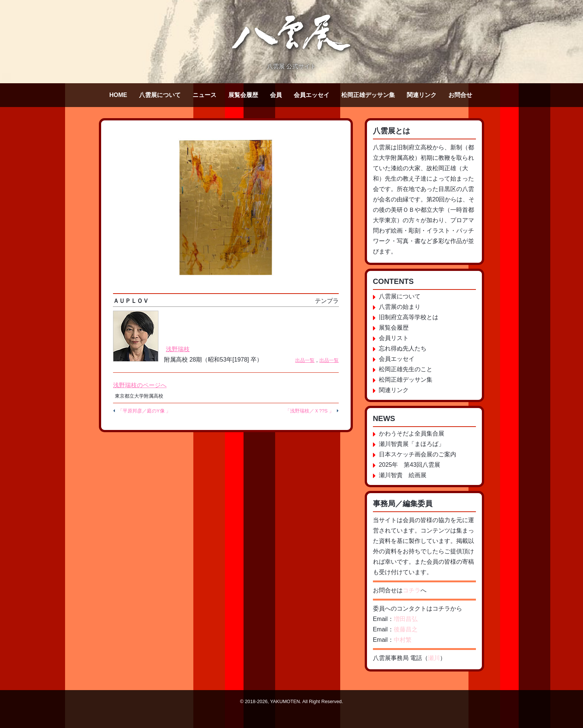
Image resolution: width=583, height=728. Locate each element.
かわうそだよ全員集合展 (412, 433)
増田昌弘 (406, 619)
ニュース (204, 95)
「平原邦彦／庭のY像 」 (144, 411)
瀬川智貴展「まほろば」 (412, 444)
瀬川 (434, 658)
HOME (118, 95)
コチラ (412, 590)
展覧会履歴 (243, 95)
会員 (276, 95)
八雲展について (160, 95)
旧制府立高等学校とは (409, 317)
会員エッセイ (312, 95)
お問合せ (460, 95)
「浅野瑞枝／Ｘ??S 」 (309, 411)
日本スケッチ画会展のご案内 (418, 454)
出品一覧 (305, 360)
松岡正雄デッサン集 (368, 95)
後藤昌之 (406, 629)
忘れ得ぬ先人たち (403, 348)
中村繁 (403, 640)
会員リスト (394, 338)
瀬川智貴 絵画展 (403, 475)
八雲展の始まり (400, 307)
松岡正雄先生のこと (406, 369)
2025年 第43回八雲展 (410, 465)
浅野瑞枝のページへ (140, 385)
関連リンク (422, 95)
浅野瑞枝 (178, 349)
